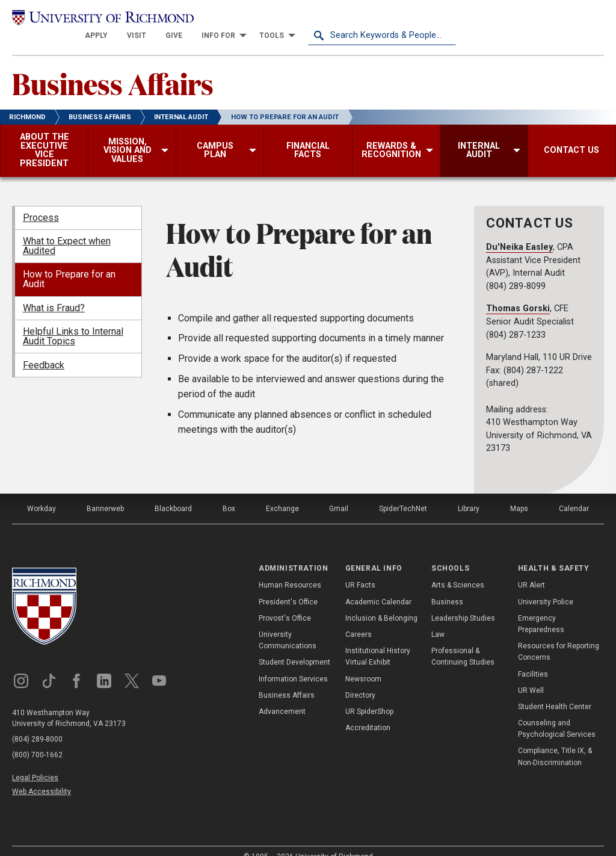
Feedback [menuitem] (44, 349)
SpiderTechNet (403, 492)
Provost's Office (285, 602)
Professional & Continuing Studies (463, 641)
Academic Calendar (378, 586)
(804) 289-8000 (37, 723)
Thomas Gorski (518, 293)
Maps (519, 492)
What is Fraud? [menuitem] (54, 292)
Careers (359, 618)
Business (447, 586)
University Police (546, 586)
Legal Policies (35, 761)
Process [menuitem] (41, 201)
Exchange (282, 492)
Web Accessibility (42, 776)
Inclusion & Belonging (381, 602)
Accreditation (368, 712)
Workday (42, 492)
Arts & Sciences (458, 569)
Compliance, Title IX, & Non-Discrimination (555, 741)
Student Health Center (555, 690)
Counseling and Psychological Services (557, 713)
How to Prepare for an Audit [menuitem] (69, 263)
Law (438, 618)
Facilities (533, 658)
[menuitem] (244, 19)
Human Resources (290, 569)
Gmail (339, 492)
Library (469, 492)
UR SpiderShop (369, 695)
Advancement (282, 695)
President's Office (288, 586)
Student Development (294, 647)
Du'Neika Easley (519, 231)
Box (229, 492)
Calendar (574, 492)
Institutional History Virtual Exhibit (378, 641)
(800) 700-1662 (37, 739)
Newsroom (363, 663)
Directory (360, 679)
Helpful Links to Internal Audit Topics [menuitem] (73, 321)
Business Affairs (113, 67)
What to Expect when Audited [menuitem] (67, 230)
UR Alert (531, 569)
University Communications (288, 624)
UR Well (531, 674)
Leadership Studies (463, 602)
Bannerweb (105, 492)
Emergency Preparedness (541, 608)
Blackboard (173, 492)
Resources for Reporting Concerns (559, 636)
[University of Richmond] (86, 19)
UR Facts (360, 569)
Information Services (293, 663)
